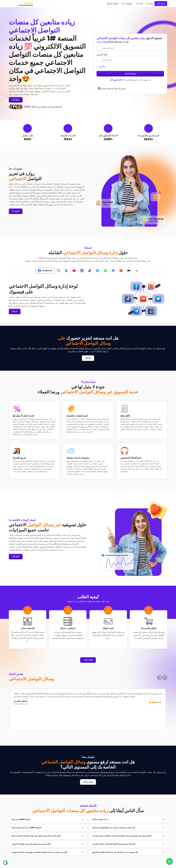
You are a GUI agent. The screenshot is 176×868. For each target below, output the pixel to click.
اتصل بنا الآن (88, 783)
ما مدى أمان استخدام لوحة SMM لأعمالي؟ (26, 829)
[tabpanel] (48, 299)
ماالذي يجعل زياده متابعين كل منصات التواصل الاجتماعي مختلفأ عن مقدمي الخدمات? (122, 837)
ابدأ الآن (88, 358)
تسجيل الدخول (112, 3)
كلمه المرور (102, 54)
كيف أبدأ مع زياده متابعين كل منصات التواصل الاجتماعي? (31, 845)
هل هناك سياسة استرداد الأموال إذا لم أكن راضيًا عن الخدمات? (114, 845)
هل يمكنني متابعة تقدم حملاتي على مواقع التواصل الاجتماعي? (114, 829)
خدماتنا (15, 312)
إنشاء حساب (102, 42)
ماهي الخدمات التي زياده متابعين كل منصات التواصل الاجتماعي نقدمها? (36, 837)
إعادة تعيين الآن (116, 80)
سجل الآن (161, 3)
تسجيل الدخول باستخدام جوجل (112, 89)
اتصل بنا (149, 3)
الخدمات (139, 3)
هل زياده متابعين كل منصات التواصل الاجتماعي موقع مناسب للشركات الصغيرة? (39, 853)
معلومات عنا (127, 3)
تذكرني (101, 66)
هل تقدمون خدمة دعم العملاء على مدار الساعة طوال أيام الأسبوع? (115, 853)
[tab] (45, 271)
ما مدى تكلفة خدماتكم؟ (100, 820)
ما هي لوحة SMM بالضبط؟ (21, 820)
